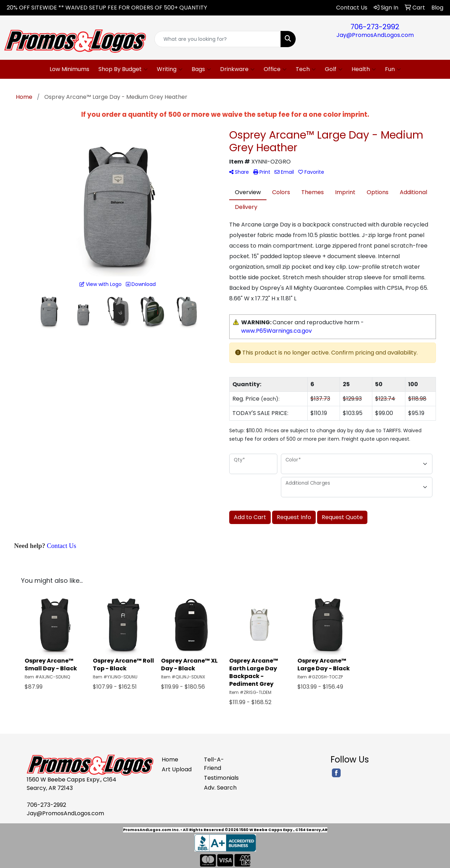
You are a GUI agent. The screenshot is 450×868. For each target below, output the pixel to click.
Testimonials (221, 778)
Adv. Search (220, 788)
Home (170, 759)
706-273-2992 (375, 27)
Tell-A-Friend (214, 764)
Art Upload (177, 769)
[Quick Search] (218, 39)
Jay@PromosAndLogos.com (375, 35)
